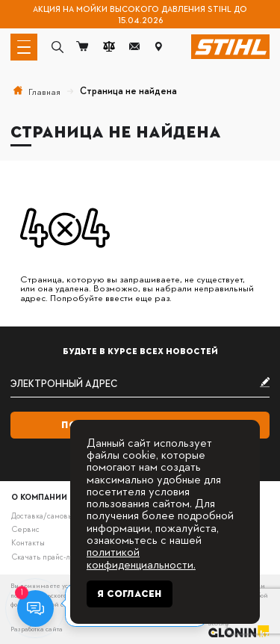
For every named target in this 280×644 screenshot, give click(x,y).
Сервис (25, 529)
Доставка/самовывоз (48, 515)
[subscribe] (140, 384)
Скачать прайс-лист (47, 556)
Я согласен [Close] (130, 594)
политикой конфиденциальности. (141, 557)
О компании (39, 496)
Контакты (28, 542)
